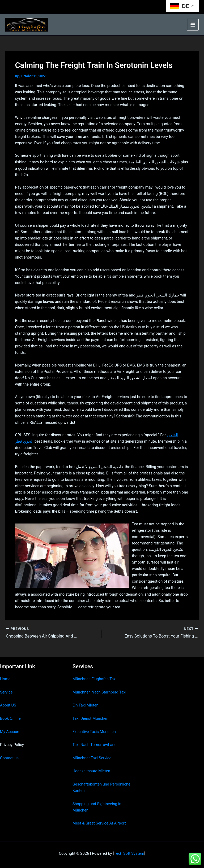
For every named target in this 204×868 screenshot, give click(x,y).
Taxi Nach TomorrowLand (95, 745)
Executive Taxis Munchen (94, 732)
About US (8, 705)
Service (6, 692)
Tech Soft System (129, 853)
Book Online (10, 718)
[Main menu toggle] (193, 25)
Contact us (9, 758)
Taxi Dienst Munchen (90, 718)
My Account (10, 732)
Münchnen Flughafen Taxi (95, 679)
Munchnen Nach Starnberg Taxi (99, 692)
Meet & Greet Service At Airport (99, 823)
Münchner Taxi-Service (92, 758)
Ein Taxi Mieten (86, 705)
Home (5, 679)
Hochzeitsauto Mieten (91, 771)
